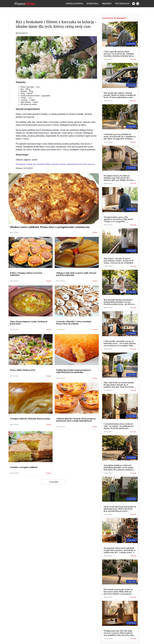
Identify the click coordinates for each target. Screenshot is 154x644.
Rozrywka (93, 4)
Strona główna (74, 4)
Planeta (25, 4)
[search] (138, 4)
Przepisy (107, 4)
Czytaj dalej (54, 482)
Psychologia (122, 4)
